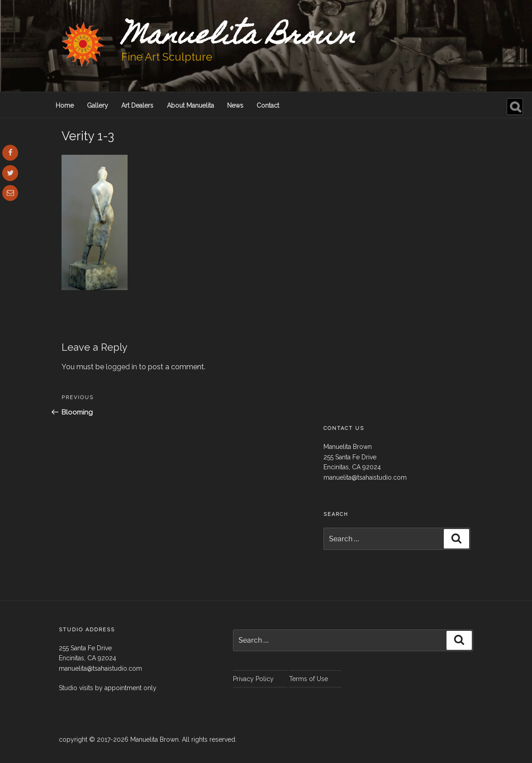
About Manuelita (190, 105)
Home (65, 105)
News (235, 105)
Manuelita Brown (238, 38)
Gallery (97, 105)
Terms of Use (309, 679)
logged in (121, 367)
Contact (268, 105)
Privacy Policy (253, 679)
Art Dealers (137, 105)
